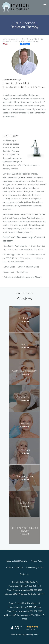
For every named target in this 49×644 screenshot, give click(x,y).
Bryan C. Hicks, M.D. (29, 39)
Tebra (36, 634)
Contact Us (25, 574)
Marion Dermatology (10, 39)
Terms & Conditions (15, 568)
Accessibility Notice (35, 568)
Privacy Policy (37, 561)
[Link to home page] (20, 7)
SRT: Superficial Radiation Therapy (26, 41)
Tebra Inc (24, 561)
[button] (45, 5)
